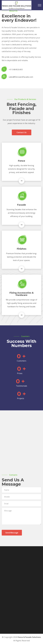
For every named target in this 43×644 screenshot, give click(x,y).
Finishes (22, 249)
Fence (21, 161)
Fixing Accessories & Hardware (21, 294)
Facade (21, 205)
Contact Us (22, 132)
